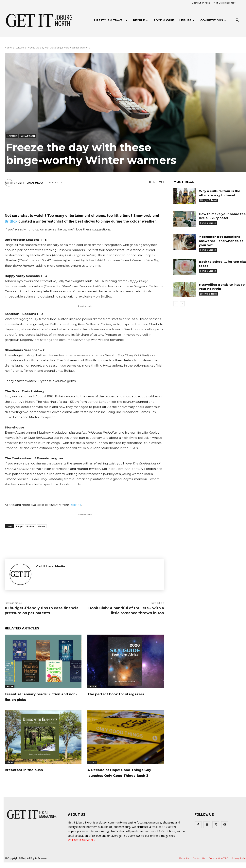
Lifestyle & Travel (111, 20)
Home (8, 48)
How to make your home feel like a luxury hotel (220, 216)
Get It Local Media (30, 183)
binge (19, 526)
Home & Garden (208, 223)
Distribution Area (201, 3)
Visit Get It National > (225, 3)
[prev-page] (176, 304)
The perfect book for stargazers (125, 694)
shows (42, 526)
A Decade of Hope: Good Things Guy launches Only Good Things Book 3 (125, 775)
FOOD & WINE (164, 20)
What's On (28, 136)
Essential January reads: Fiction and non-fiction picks (42, 697)
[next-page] (182, 304)
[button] (237, 21)
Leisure (187, 20)
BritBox (11, 221)
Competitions (213, 20)
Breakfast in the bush (30, 770)
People (141, 20)
